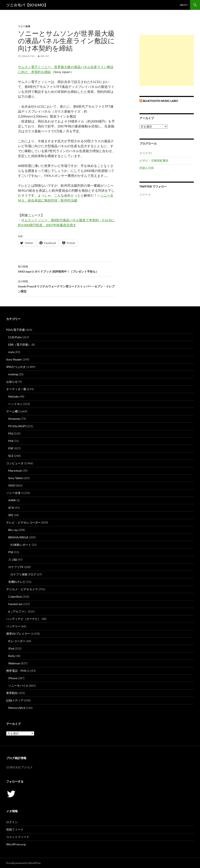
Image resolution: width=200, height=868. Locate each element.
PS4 (11, 441)
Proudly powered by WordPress (23, 863)
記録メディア (15, 700)
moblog (13, 374)
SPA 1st (45, 56)
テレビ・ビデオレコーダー (23, 522)
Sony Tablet (15, 478)
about (184, 5)
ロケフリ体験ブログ (23, 574)
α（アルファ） (18, 611)
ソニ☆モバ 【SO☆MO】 (27, 5)
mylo (11, 352)
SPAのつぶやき (16, 367)
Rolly (12, 656)
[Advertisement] (167, 60)
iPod (11, 648)
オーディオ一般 (16, 389)
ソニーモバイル (18, 685)
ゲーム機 (12, 411)
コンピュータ (15, 463)
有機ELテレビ (17, 582)
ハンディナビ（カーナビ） (23, 619)
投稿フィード (15, 829)
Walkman (14, 663)
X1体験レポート (21, 545)
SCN (11, 508)
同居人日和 (147, 168)
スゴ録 (13, 559)
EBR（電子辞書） (20, 345)
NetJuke (13, 396)
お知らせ (12, 382)
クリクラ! (146, 153)
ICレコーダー (17, 641)
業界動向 (12, 693)
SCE (11, 456)
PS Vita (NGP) (17, 426)
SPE (11, 515)
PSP (11, 448)
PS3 (11, 433)
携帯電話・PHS (16, 671)
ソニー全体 (24, 26)
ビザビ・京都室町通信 (154, 160)
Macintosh (15, 471)
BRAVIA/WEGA (18, 537)
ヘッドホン (15, 404)
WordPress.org (16, 844)
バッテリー (13, 626)
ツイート (145, 194)
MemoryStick (17, 708)
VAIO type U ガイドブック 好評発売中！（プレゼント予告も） (67, 269)
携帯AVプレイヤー (18, 634)
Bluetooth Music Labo (160, 101)
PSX (11, 552)
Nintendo (14, 419)
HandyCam (15, 604)
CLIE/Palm (15, 337)
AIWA (12, 500)
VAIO (12, 485)
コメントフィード (18, 837)
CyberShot (15, 597)
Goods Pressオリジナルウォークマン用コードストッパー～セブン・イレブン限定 (67, 286)
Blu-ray (13, 530)
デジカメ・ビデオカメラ (22, 589)
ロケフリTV (16, 567)
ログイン (12, 822)
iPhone (13, 678)
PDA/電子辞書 (16, 330)
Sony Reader (14, 359)
